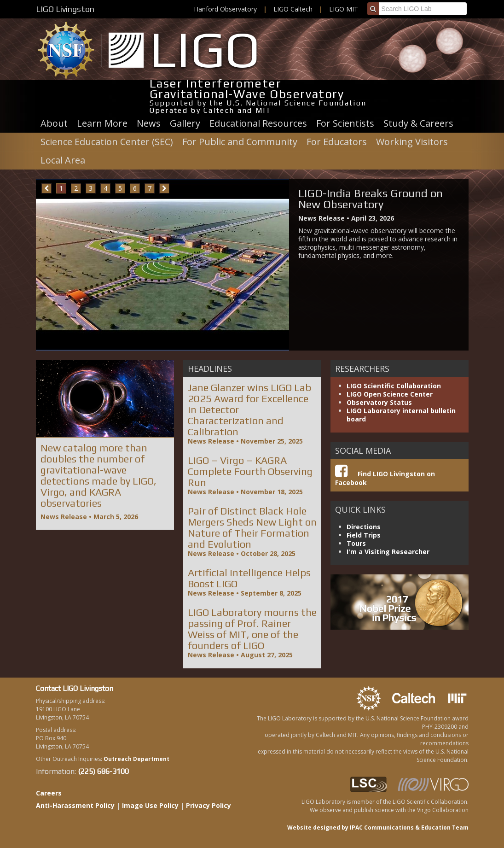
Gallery (185, 123)
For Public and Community (240, 142)
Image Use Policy (150, 805)
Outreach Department (136, 759)
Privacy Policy (209, 805)
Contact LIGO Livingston (75, 688)
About (54, 123)
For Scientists (345, 123)
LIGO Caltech (293, 9)
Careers (49, 793)
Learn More (102, 123)
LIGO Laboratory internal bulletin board (401, 415)
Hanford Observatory (225, 9)
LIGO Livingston (65, 9)
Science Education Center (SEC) (107, 142)
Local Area (63, 160)
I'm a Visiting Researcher (388, 552)
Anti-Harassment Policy (75, 805)
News (149, 123)
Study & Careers (418, 123)
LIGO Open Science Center (390, 394)
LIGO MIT (344, 9)
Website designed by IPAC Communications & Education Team (378, 828)
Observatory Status (379, 402)
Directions (364, 527)
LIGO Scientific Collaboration (394, 386)
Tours (356, 543)
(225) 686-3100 (103, 771)
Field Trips (364, 535)
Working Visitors (412, 142)
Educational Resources (258, 123)
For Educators (337, 142)
